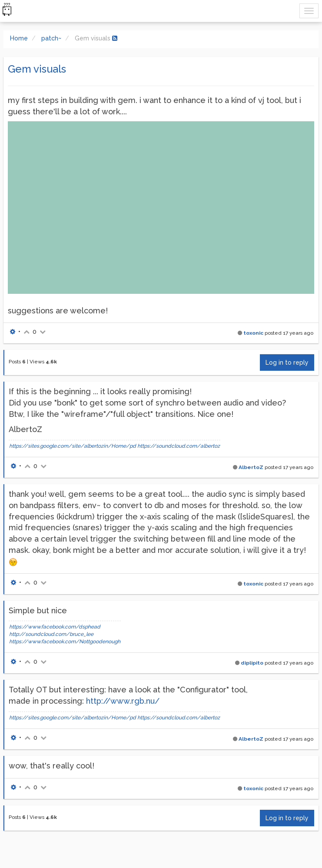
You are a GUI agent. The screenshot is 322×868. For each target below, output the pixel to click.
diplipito (252, 663)
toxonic (253, 333)
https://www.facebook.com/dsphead (55, 627)
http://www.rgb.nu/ (123, 701)
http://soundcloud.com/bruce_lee (51, 634)
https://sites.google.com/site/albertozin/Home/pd (73, 446)
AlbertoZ (251, 467)
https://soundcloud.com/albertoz (179, 446)
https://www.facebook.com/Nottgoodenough (65, 642)
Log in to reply (287, 362)
